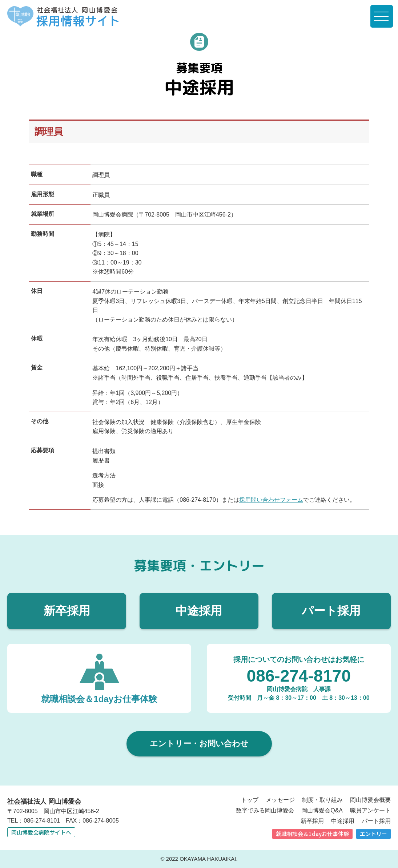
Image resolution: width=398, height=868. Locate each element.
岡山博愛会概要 (370, 800)
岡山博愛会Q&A (322, 810)
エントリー (373, 834)
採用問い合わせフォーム (271, 500)
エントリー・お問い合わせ (199, 744)
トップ (250, 800)
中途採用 (199, 611)
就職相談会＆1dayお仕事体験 (312, 834)
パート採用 (331, 611)
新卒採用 (67, 611)
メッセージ (280, 800)
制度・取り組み (322, 800)
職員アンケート (370, 810)
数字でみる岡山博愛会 (265, 810)
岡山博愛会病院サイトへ (41, 832)
